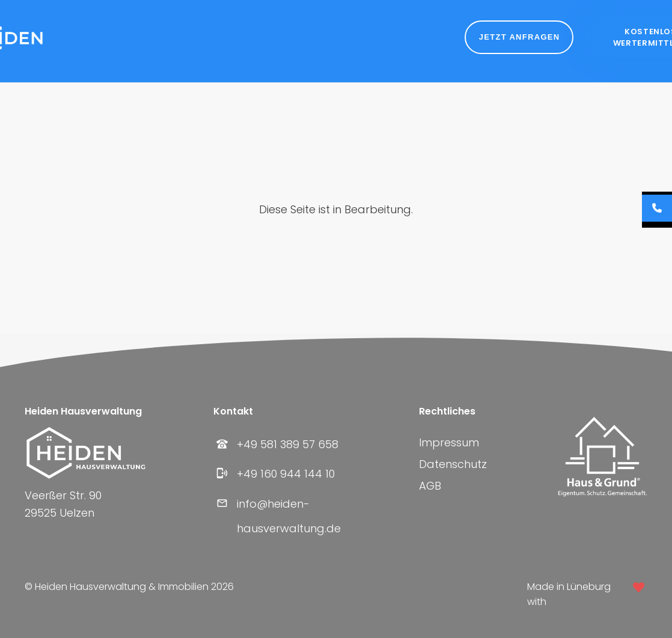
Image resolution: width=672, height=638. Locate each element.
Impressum (449, 442)
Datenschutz (453, 464)
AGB (430, 486)
